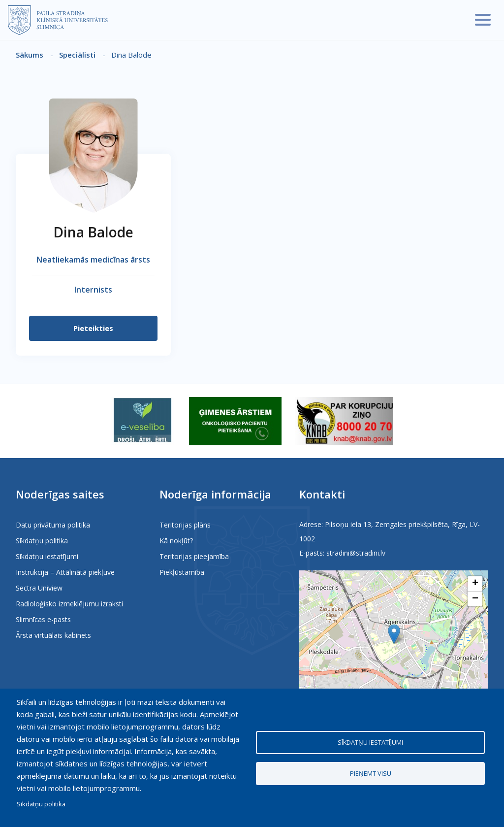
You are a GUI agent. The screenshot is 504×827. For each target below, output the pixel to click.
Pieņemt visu (371, 773)
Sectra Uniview (39, 588)
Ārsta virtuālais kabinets (53, 635)
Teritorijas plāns (185, 525)
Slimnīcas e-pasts (43, 619)
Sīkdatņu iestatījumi (47, 556)
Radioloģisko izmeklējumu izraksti (69, 604)
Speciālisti (77, 55)
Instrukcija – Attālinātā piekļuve (65, 572)
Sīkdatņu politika (42, 541)
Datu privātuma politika (53, 525)
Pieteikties (93, 328)
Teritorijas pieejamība (194, 556)
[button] (394, 634)
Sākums (30, 55)
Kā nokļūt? (176, 541)
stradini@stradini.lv (356, 553)
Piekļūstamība (182, 572)
